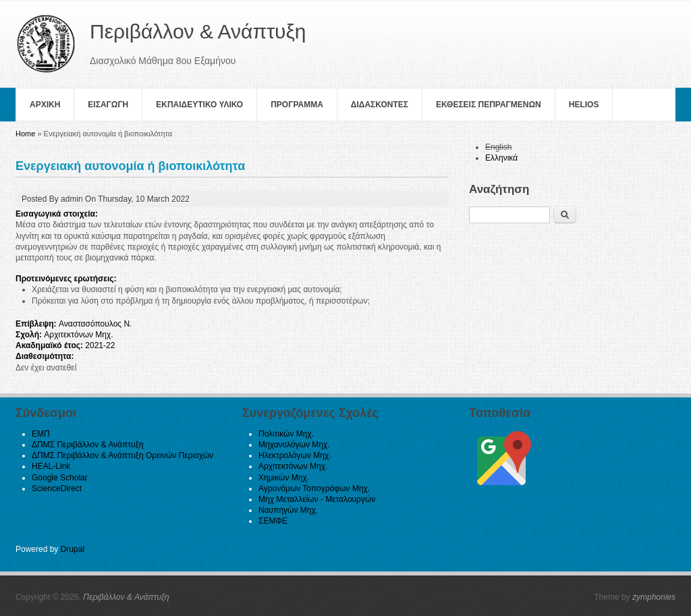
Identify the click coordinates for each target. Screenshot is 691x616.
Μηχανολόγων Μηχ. (294, 445)
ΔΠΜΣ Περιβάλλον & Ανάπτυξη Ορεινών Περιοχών (122, 455)
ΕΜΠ (41, 434)
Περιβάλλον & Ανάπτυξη (126, 597)
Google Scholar (60, 478)
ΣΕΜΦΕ (273, 521)
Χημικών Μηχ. (284, 478)
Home (25, 134)
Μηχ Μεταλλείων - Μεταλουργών (317, 499)
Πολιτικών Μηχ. (286, 434)
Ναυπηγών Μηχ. (288, 510)
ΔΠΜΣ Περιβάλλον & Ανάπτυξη (88, 445)
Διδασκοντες (380, 105)
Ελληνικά (501, 158)
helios (584, 105)
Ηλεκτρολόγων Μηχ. (295, 455)
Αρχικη (45, 105)
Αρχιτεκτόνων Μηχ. (78, 335)
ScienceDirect (57, 488)
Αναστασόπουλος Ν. (95, 324)
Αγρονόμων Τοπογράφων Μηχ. (314, 488)
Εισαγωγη (108, 105)
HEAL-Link (51, 466)
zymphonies (654, 597)
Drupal (73, 549)
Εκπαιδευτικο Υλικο (199, 105)
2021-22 (100, 345)
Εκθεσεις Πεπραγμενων (489, 105)
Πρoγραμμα (297, 105)
